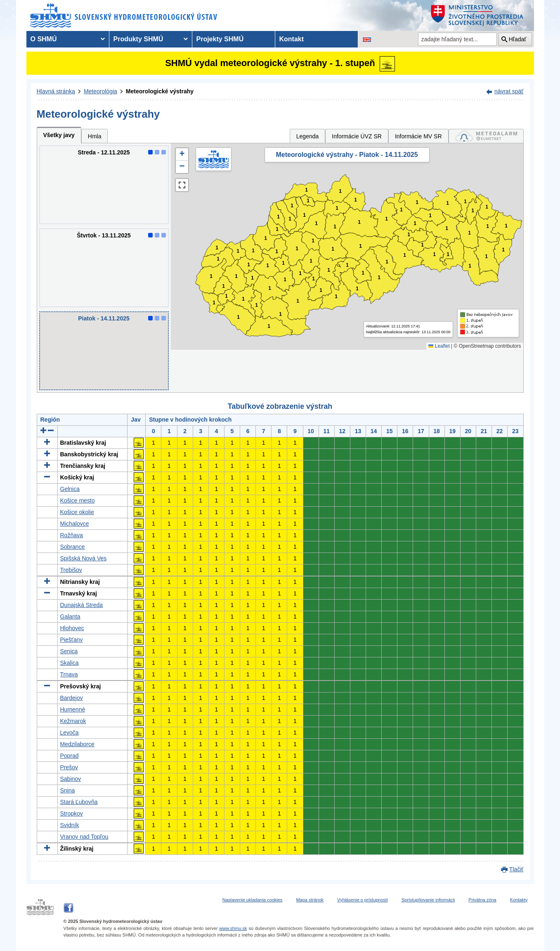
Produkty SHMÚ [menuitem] (138, 39)
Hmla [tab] (95, 136)
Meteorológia (100, 91)
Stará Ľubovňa (79, 802)
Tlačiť (516, 869)
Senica (69, 651)
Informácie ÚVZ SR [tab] (357, 136)
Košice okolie (77, 512)
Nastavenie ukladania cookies (253, 900)
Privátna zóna (482, 900)
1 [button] (214, 303)
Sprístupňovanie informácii (428, 900)
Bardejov (72, 698)
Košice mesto (78, 500)
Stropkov (72, 813)
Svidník (70, 825)
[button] (182, 154)
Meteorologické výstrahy (160, 91)
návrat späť (509, 91)
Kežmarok (73, 721)
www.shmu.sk (233, 928)
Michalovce (75, 524)
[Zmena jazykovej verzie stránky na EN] (367, 39)
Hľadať (518, 39)
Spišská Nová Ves (84, 558)
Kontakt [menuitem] (292, 39)
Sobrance (73, 547)
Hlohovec (72, 628)
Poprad (70, 756)
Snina (68, 790)
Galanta (70, 617)
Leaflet (439, 346)
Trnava (69, 674)
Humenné (73, 709)
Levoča (70, 733)
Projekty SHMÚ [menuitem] (220, 39)
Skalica (70, 663)
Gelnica (70, 489)
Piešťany (72, 640)
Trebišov (71, 570)
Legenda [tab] (308, 136)
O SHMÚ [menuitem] (44, 39)
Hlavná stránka (56, 91)
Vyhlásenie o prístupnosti (363, 900)
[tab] (486, 136)
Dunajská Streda (82, 605)
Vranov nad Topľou (84, 837)
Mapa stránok (310, 900)
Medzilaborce (77, 744)
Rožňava (72, 535)
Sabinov (71, 779)
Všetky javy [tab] (59, 135)
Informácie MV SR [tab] (418, 136)
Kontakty (519, 900)
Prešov (69, 767)
